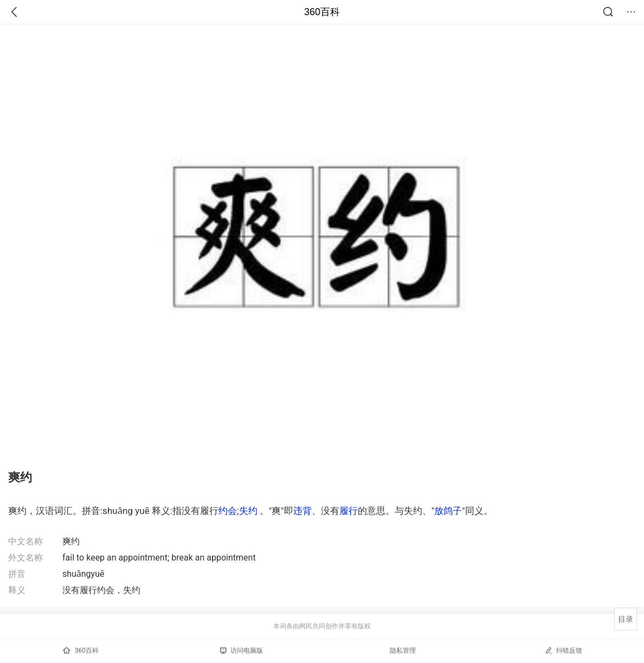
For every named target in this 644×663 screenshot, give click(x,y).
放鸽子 (448, 511)
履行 (349, 511)
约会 (228, 511)
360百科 (322, 12)
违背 (302, 511)
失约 (248, 511)
